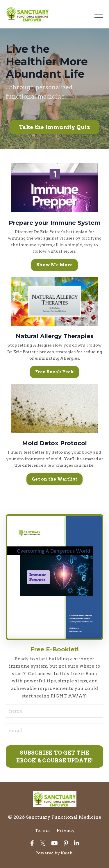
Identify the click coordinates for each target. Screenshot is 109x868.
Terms (42, 830)
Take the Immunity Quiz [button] (54, 127)
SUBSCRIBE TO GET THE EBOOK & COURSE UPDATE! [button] (54, 757)
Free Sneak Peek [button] (55, 372)
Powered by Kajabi (55, 853)
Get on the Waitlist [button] (54, 479)
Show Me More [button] (54, 265)
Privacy (66, 830)
